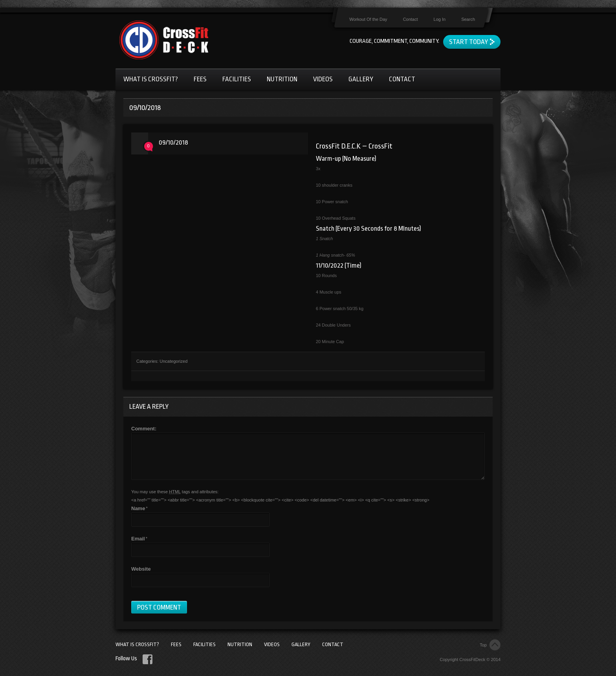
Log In (440, 19)
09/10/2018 (173, 142)
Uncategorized (173, 361)
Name (138, 508)
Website (141, 569)
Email (138, 539)
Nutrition (282, 79)
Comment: (144, 429)
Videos (323, 79)
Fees (200, 79)
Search (468, 19)
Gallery (361, 79)
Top (483, 645)
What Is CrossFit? (151, 79)
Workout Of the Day (368, 19)
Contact (411, 19)
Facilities (237, 79)
